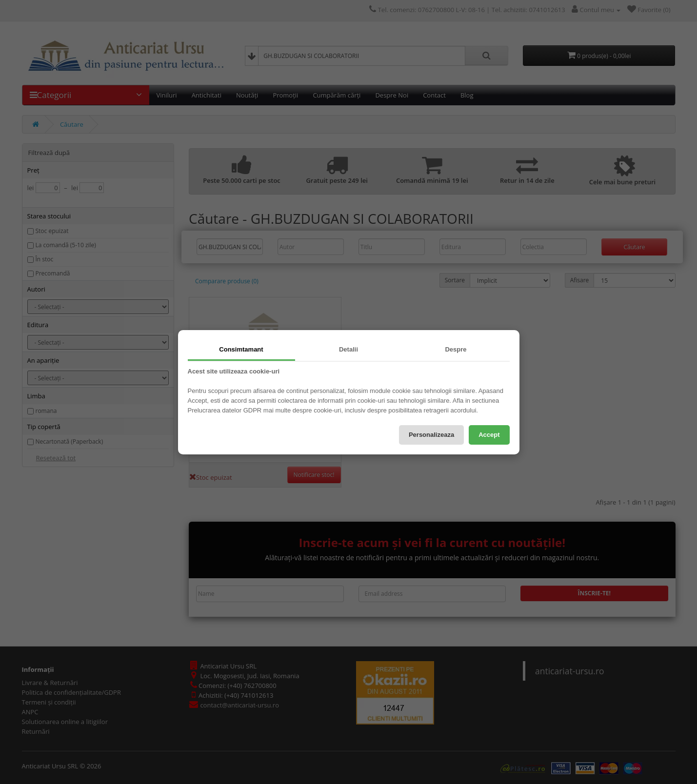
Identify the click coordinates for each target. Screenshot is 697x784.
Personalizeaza (431, 435)
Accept (489, 435)
